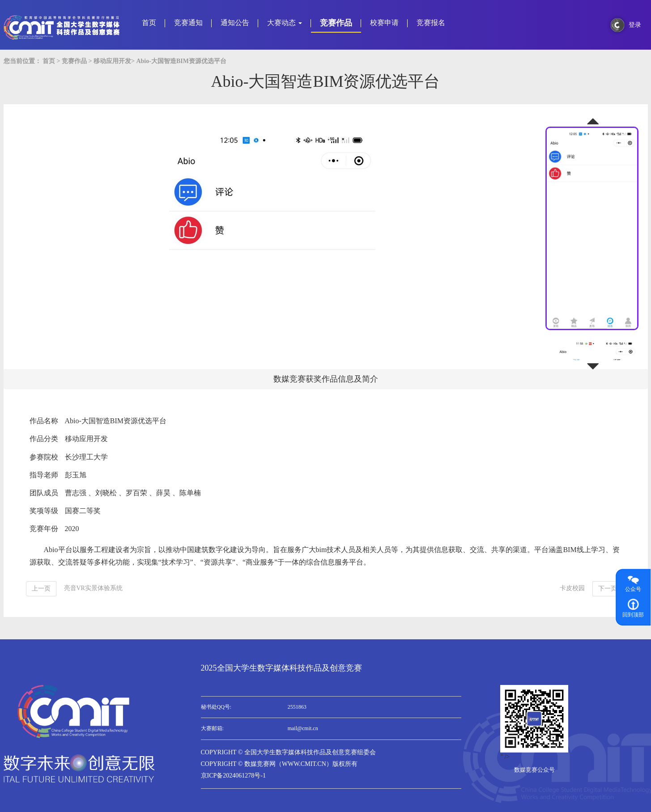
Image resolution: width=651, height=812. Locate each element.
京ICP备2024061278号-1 (233, 776)
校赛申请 (384, 23)
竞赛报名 (431, 23)
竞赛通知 (188, 23)
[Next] (608, 589)
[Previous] (41, 589)
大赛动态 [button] (285, 23)
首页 (149, 23)
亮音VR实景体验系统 (93, 588)
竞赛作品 (336, 23)
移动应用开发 (112, 61)
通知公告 (235, 23)
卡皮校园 (572, 588)
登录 (635, 25)
